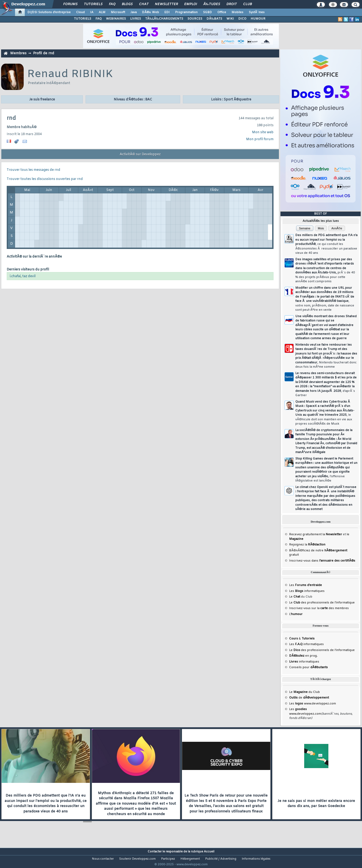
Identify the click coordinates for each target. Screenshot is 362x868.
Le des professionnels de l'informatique (322, 603)
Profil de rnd (44, 53)
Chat (144, 4)
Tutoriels (93, 4)
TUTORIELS (83, 19)
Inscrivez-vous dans (322, 561)
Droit (232, 4)
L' (296, 614)
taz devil (29, 276)
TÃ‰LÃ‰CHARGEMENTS (164, 19)
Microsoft (118, 12)
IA (92, 12)
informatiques (304, 662)
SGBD (207, 12)
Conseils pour (308, 667)
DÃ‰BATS (214, 19)
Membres (18, 53)
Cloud (80, 12)
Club (247, 4)
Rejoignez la (307, 545)
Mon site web (263, 132)
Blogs (127, 4)
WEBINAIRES (116, 19)
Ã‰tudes (212, 4)
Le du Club (304, 692)
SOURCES (195, 19)
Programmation (186, 12)
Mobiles (237, 12)
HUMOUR (258, 19)
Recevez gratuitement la (316, 534)
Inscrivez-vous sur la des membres (319, 608)
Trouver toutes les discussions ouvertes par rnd (45, 179)
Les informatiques (307, 591)
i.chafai (15, 276)
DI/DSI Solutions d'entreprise (49, 12)
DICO (242, 19)
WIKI (230, 19)
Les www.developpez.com (313, 704)
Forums (70, 4)
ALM (102, 12)
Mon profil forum (260, 139)
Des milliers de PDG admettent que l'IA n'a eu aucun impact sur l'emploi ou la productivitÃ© (326, 244)
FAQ (112, 4)
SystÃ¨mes (257, 12)
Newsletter (166, 4)
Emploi (191, 4)
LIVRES (136, 19)
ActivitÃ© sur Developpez (140, 154)
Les (306, 585)
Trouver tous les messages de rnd (33, 170)
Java (134, 12)
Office (222, 12)
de (309, 698)
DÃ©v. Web (150, 12)
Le (295, 597)
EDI (167, 12)
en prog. (303, 656)
